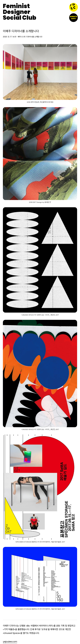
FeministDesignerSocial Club (20, 12)
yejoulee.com (10, 642)
